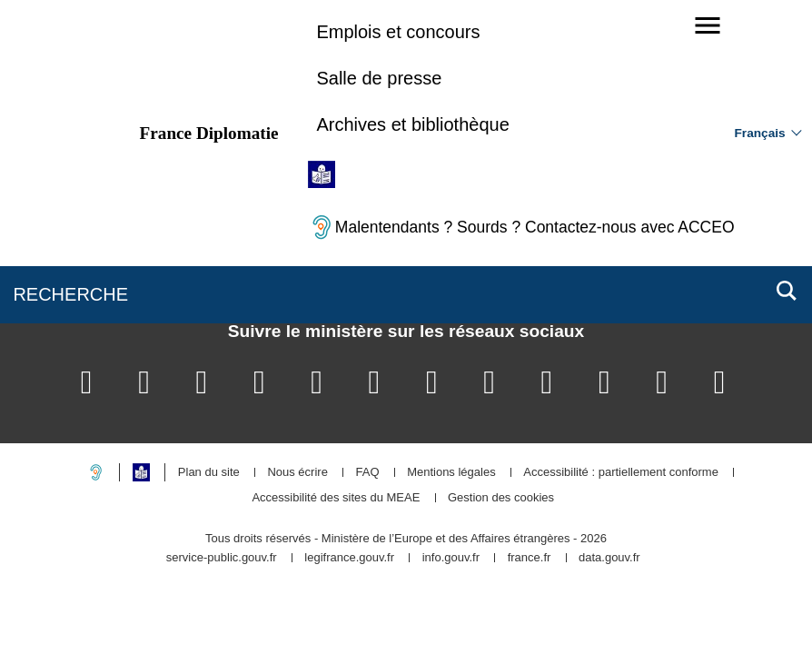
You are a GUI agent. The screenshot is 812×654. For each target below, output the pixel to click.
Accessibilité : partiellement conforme (621, 473)
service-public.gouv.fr (222, 558)
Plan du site (209, 473)
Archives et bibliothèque (412, 124)
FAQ (367, 473)
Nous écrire (297, 473)
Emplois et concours (398, 32)
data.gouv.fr (609, 558)
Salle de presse (379, 78)
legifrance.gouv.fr (349, 558)
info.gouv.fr (451, 558)
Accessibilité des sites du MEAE (336, 498)
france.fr (530, 558)
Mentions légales (451, 473)
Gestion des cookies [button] (501, 498)
